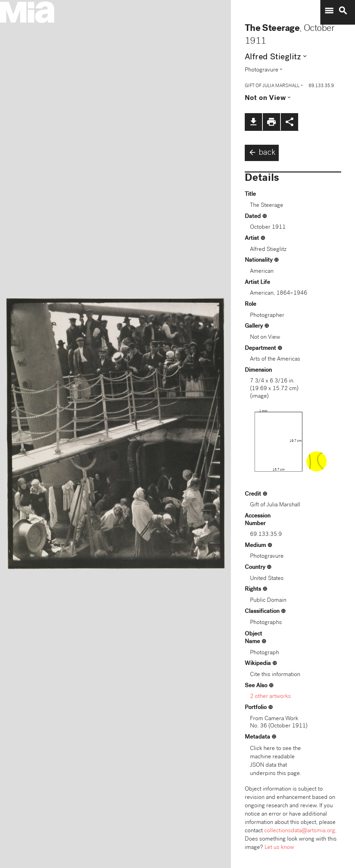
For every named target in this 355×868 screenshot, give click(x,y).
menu (329, 11)
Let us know (279, 848)
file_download (253, 122)
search (343, 11)
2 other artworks (270, 697)
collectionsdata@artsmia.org (300, 831)
